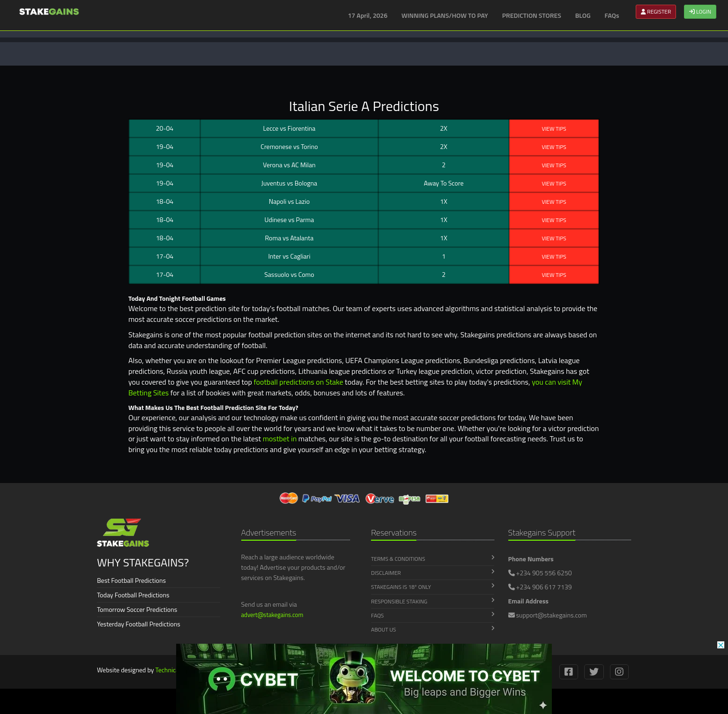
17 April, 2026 (368, 15)
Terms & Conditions (433, 559)
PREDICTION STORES (532, 15)
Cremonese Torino (289, 146)
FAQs (612, 15)
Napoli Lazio (289, 201)
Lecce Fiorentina (290, 128)
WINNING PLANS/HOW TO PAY (445, 15)
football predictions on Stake (298, 382)
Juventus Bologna (289, 183)
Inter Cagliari (289, 256)
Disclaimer (433, 573)
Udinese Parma (290, 219)
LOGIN (700, 11)
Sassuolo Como (289, 274)
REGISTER (656, 11)
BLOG (583, 15)
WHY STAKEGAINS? (143, 562)
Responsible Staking (433, 601)
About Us (433, 629)
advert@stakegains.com (272, 615)
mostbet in (280, 439)
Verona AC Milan (289, 165)
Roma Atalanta (290, 238)
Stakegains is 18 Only (433, 587)
